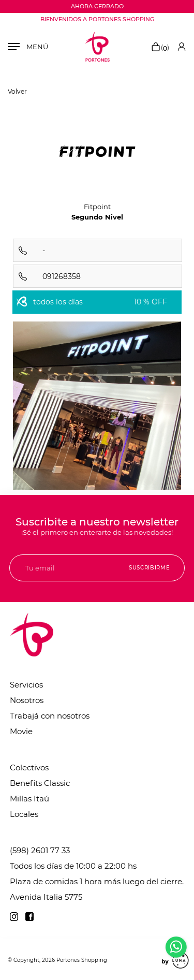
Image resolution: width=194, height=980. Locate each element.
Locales (24, 814)
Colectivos (29, 767)
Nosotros (27, 700)
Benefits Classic (40, 783)
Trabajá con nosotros (50, 716)
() (160, 48)
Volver (17, 91)
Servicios (26, 685)
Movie (21, 731)
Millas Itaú (29, 799)
